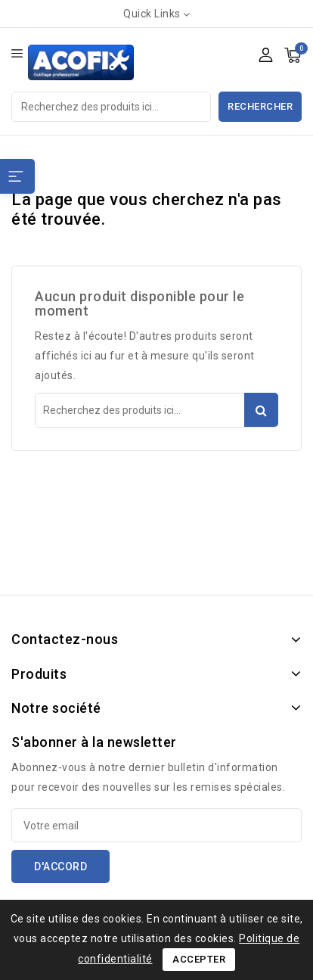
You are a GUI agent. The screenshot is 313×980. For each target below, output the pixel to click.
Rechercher (260, 106)
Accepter (199, 959)
